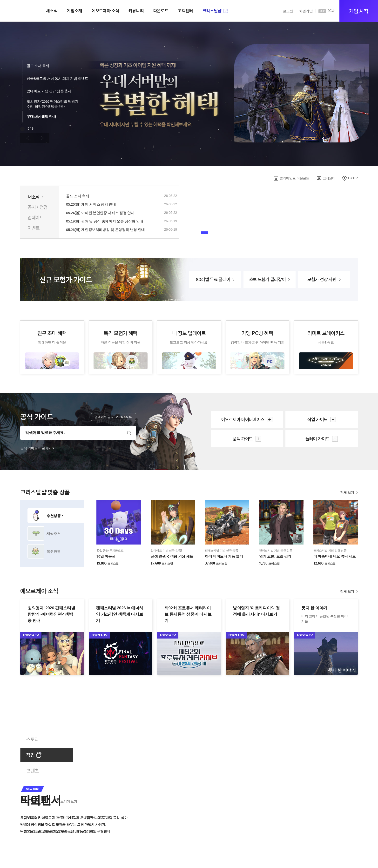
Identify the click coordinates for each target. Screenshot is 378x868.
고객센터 (329, 178)
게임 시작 (359, 11)
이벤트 (34, 228)
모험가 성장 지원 (322, 279)
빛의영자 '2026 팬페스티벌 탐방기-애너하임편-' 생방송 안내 (53, 104)
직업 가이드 (317, 420)
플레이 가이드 (317, 439)
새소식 (34, 197)
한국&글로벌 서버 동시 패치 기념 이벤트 (57, 78)
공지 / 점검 (37, 207)
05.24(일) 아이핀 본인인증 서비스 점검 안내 (100, 213)
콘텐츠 (32, 771)
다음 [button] (42, 138)
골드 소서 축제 (38, 66)
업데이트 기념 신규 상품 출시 (49, 91)
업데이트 (36, 218)
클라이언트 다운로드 (294, 178)
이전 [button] (27, 138)
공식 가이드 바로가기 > (37, 448)
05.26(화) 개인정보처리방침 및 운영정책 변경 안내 (105, 230)
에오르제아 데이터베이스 (243, 420)
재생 (22, 129)
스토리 (32, 739)
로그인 (288, 11)
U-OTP (353, 178)
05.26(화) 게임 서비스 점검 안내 (91, 204)
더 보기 (72, 802)
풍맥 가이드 (243, 439)
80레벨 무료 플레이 (213, 279)
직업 (30, 755)
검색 (129, 433)
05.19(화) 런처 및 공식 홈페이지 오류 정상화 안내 (105, 221)
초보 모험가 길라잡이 (267, 279)
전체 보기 (347, 492)
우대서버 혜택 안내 (41, 117)
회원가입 (306, 11)
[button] (205, 233)
